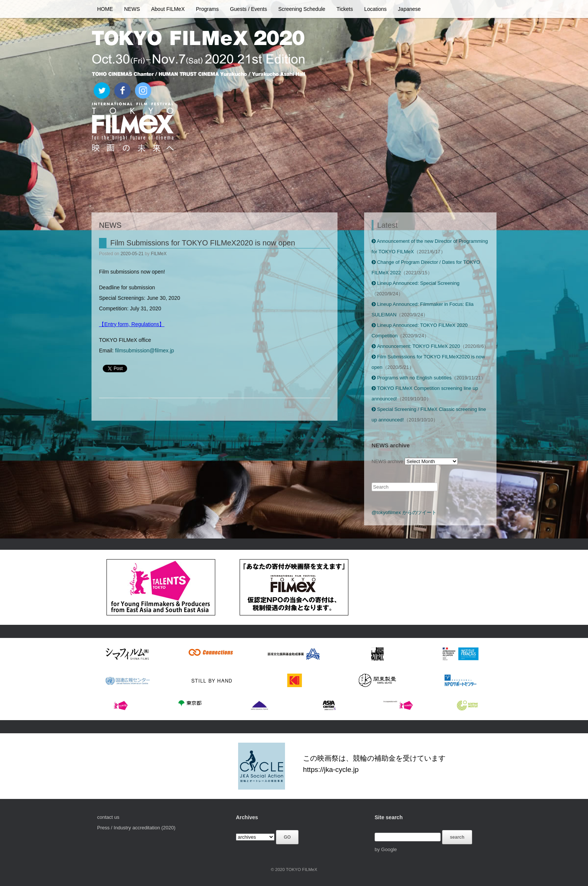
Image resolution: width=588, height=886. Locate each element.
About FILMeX (168, 9)
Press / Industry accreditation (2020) (136, 828)
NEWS (132, 9)
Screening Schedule (302, 9)
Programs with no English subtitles (412, 378)
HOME (105, 9)
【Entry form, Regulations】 (132, 324)
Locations (375, 9)
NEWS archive (388, 461)
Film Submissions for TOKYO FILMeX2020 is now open (203, 243)
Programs (208, 9)
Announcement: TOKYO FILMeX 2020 (416, 346)
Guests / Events (248, 9)
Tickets (345, 9)
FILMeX (159, 254)
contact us (108, 817)
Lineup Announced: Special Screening (415, 283)
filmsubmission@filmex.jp (145, 350)
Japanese (409, 9)
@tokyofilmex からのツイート (404, 512)
